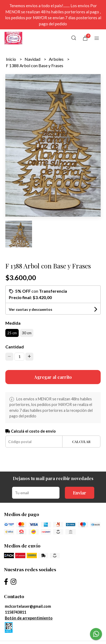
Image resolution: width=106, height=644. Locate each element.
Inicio (11, 59)
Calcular (81, 442)
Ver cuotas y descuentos (31, 309)
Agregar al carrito (53, 377)
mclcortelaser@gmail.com (28, 606)
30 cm (27, 333)
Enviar (80, 493)
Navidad (33, 59)
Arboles (57, 59)
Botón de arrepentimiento (29, 618)
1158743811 (15, 612)
